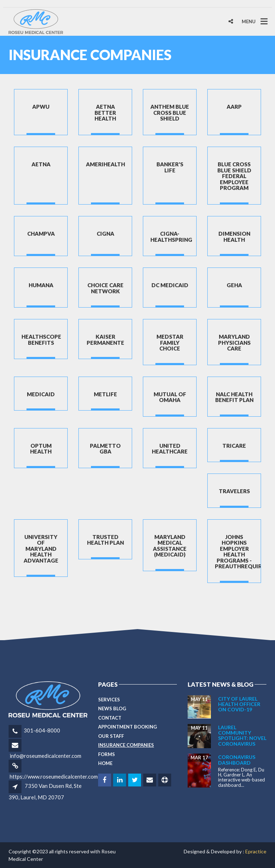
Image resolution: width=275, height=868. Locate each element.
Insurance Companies (126, 745)
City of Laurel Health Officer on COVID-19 (239, 704)
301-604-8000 (42, 730)
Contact (110, 718)
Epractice (256, 851)
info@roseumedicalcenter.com (45, 756)
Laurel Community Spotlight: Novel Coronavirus (242, 735)
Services (109, 700)
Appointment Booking (127, 727)
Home (105, 763)
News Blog (112, 708)
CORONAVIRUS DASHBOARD (237, 760)
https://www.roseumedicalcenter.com (54, 776)
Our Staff (111, 736)
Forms (107, 754)
